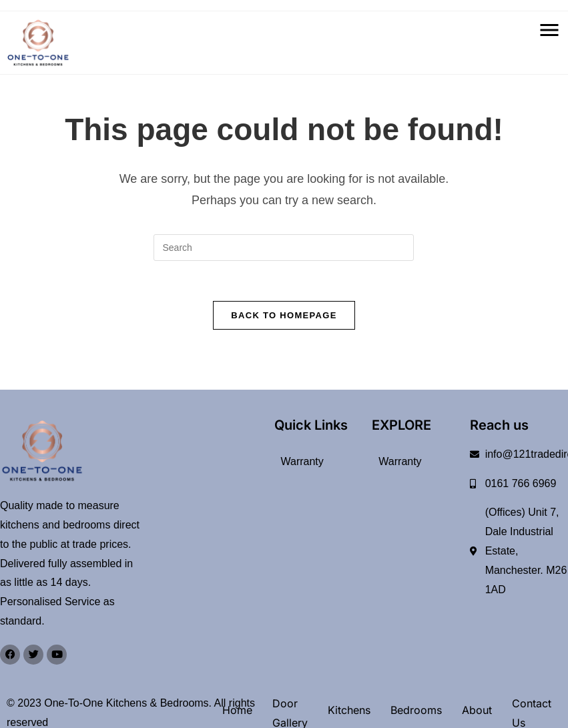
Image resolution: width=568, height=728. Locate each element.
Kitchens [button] (349, 711)
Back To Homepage (284, 315)
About (477, 711)
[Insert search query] (284, 248)
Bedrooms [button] (416, 711)
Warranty (302, 461)
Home (237, 711)
